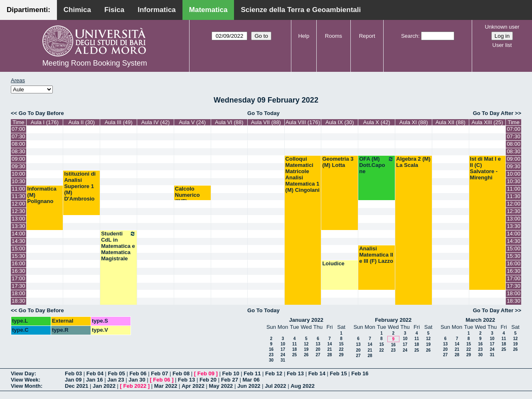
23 (271, 355)
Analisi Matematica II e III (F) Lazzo (376, 255)
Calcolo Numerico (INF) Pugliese (187, 198)
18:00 (18, 293)
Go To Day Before (41, 113)
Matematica (208, 10)
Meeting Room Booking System (95, 63)
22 (341, 349)
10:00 (18, 174)
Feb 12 (274, 373)
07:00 (18, 129)
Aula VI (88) (229, 122)
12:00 (18, 204)
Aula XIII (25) (488, 122)
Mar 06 (251, 380)
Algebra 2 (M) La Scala (413, 162)
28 (329, 355)
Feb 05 (117, 373)
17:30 (18, 286)
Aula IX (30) (340, 122)
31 (283, 360)
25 (294, 355)
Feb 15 (338, 373)
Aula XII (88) (451, 122)
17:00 (18, 278)
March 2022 (480, 320)
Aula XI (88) (414, 122)
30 (271, 360)
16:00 (18, 263)
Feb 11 (252, 373)
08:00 (18, 144)
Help (304, 36)
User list (502, 45)
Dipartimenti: (28, 10)
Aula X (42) (377, 122)
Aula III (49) (119, 122)
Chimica (77, 10)
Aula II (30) (81, 122)
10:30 (18, 181)
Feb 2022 (135, 386)
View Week (25, 380)
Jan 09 (73, 380)
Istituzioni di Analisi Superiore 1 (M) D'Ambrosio (80, 186)
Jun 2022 (249, 386)
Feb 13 (295, 373)
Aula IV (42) (156, 122)
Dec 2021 (76, 386)
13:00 (18, 219)
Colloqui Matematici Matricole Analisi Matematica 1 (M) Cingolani (303, 174)
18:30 (18, 301)
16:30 (18, 271)
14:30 (18, 241)
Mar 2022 (166, 386)
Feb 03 (73, 373)
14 (329, 344)
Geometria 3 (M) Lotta (338, 162)
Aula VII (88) (266, 122)
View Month (26, 386)
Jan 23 (116, 380)
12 (306, 344)
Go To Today (264, 113)
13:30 (18, 226)
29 (341, 355)
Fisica (114, 10)
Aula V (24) (192, 122)
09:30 (18, 166)
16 (271, 349)
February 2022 (393, 320)
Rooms (334, 36)
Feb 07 (159, 373)
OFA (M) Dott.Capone (377, 165)
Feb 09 (206, 373)
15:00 (18, 248)
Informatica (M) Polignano (42, 195)
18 (294, 349)
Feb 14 (317, 373)
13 (318, 344)
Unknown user (502, 27)
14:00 (18, 234)
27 (318, 355)
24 (283, 355)
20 (318, 349)
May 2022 (221, 386)
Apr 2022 (193, 386)
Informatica (157, 10)
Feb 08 (181, 373)
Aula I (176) (45, 122)
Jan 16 (94, 380)
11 (294, 344)
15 (341, 344)
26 (306, 355)
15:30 (18, 256)
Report (367, 36)
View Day (23, 373)
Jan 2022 (104, 386)
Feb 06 (138, 373)
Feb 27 (230, 380)
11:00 (18, 189)
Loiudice (333, 263)
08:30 (18, 151)
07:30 (18, 136)
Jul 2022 (275, 386)
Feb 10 (230, 373)
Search (410, 36)
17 (283, 349)
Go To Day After (493, 113)
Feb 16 (360, 373)
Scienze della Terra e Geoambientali (301, 10)
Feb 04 (95, 373)
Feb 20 (208, 380)
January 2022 (306, 320)
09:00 (18, 159)
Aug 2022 (303, 386)
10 (283, 344)
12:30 (18, 211)
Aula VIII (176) (303, 122)
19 (306, 349)
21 (329, 349)
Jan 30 (137, 380)
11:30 (18, 196)
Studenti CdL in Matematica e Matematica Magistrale (118, 246)
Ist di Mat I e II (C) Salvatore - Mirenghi (485, 168)
